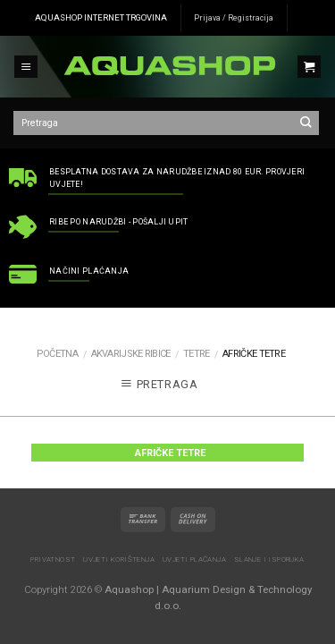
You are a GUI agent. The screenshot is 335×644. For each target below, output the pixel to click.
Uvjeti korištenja (119, 559)
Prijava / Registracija (234, 18)
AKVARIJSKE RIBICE (131, 354)
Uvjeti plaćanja (194, 559)
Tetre (197, 354)
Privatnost (53, 559)
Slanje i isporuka (269, 559)
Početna (57, 354)
